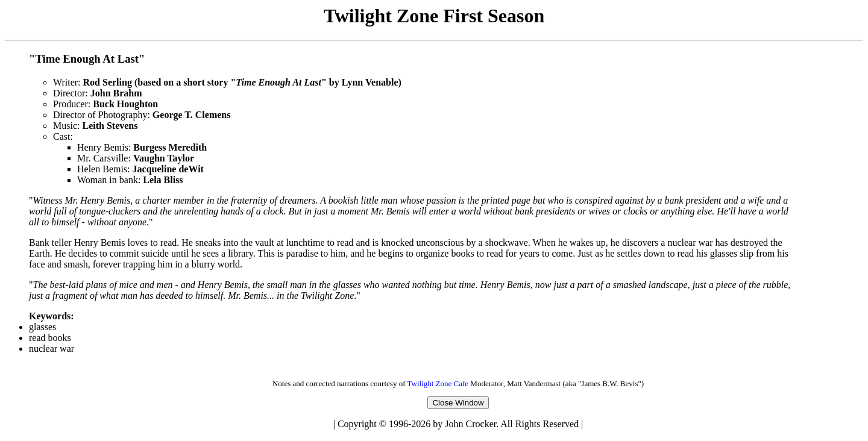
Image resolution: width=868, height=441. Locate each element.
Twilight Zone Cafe (438, 385)
